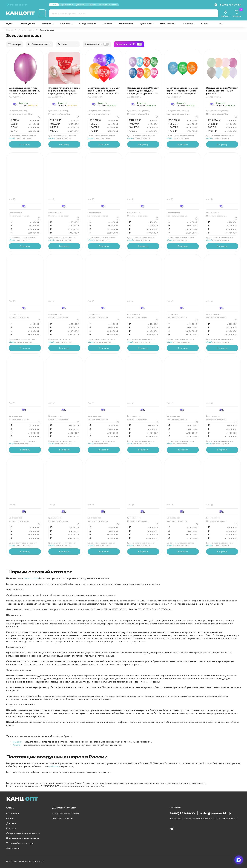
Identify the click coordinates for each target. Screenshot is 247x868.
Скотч (205, 24)
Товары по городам (62, 818)
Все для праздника (26, 30)
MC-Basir (17, 742)
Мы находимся (19, 5)
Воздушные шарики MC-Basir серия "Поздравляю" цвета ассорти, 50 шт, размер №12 (182, 91)
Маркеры (48, 24)
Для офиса (126, 24)
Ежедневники (87, 24)
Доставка (11, 823)
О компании (13, 813)
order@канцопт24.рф (215, 813)
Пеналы (107, 24)
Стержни (189, 24)
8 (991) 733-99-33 (182, 813)
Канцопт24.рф (31, 578)
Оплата (10, 818)
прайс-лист (54, 766)
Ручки (10, 24)
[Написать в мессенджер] (239, 860)
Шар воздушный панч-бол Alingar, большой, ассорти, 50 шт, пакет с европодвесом (25, 91)
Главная (10, 30)
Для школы (146, 24)
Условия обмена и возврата (21, 843)
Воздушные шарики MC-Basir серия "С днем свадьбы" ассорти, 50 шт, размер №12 (143, 91)
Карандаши (28, 24)
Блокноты (66, 24)
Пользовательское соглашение (23, 838)
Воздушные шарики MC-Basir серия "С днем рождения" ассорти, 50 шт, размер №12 (103, 91)
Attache (17, 745)
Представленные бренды (65, 813)
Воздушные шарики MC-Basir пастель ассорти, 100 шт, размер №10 (222, 91)
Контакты (11, 828)
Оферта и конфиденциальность (23, 833)
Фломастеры (168, 24)
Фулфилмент (13, 848)
